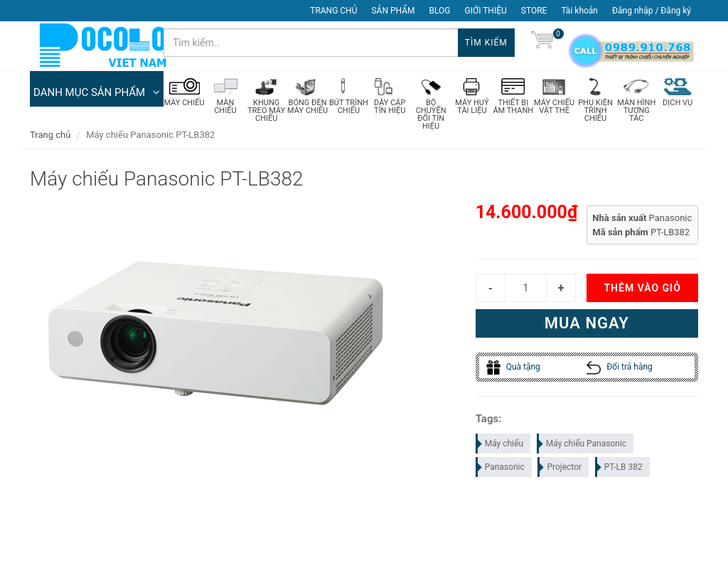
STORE (534, 11)
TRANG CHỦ (333, 11)
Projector (560, 468)
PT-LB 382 (620, 468)
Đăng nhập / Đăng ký (652, 11)
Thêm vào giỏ (642, 289)
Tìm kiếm (486, 43)
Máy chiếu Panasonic (582, 444)
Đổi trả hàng (620, 367)
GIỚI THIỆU (486, 11)
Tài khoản (579, 11)
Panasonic (501, 468)
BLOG (440, 11)
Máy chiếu (500, 444)
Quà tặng (513, 367)
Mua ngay (587, 324)
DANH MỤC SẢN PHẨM (97, 92)
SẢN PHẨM (393, 11)
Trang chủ (50, 135)
